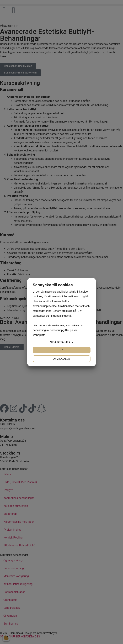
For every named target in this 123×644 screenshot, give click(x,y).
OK (61, 350)
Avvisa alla (62, 359)
